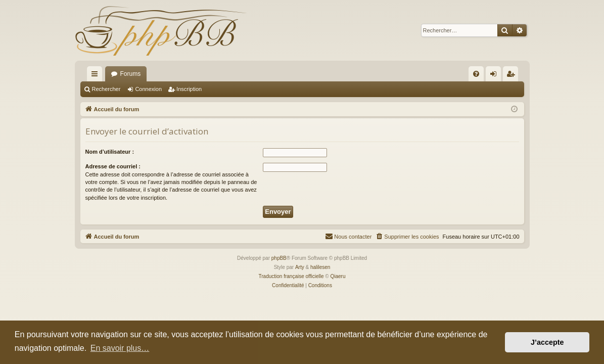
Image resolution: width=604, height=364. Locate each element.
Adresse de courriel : (113, 166)
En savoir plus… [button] (120, 348)
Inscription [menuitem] (512, 76)
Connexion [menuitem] (495, 76)
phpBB (279, 258)
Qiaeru (338, 276)
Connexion (148, 89)
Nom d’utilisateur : (110, 152)
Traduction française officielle (291, 276)
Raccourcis (97, 76)
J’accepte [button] (547, 342)
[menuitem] (476, 74)
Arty (300, 267)
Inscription (189, 89)
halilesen (320, 267)
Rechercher (106, 89)
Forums (131, 74)
